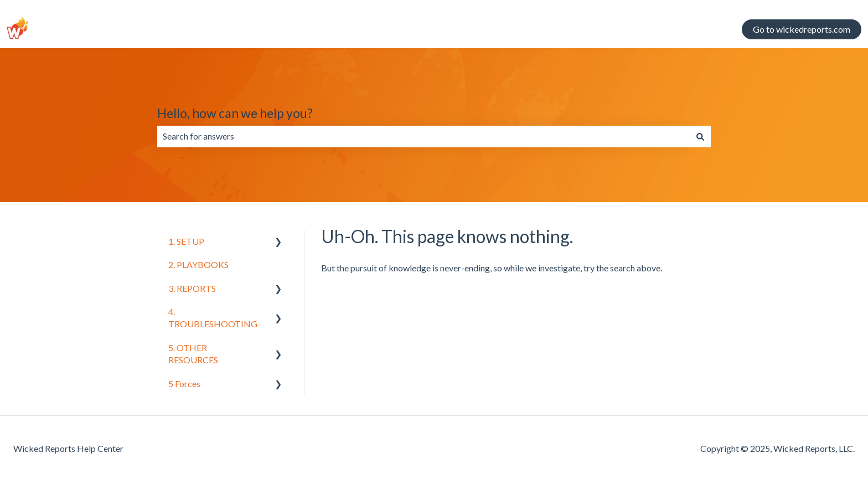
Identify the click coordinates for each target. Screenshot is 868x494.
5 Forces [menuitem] (184, 384)
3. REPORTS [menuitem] (192, 288)
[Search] (700, 136)
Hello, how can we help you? (235, 113)
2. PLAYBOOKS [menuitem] (198, 264)
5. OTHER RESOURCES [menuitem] (193, 354)
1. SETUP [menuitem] (186, 241)
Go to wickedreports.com (802, 29)
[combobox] (423, 136)
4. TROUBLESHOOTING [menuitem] (213, 318)
